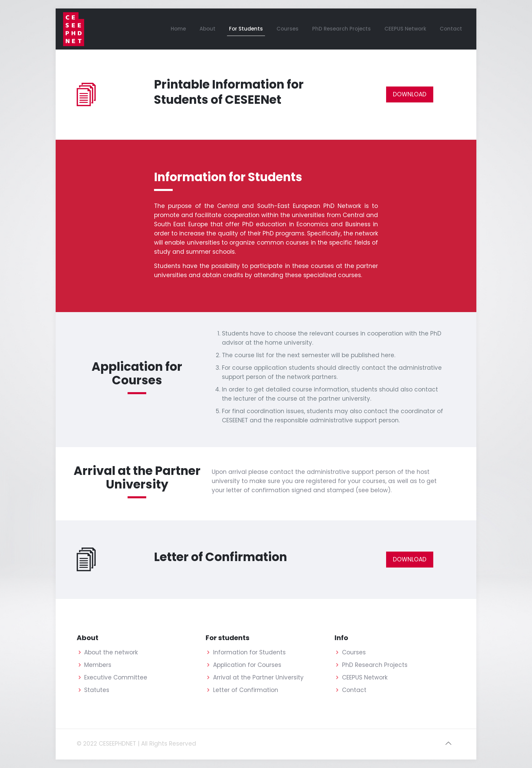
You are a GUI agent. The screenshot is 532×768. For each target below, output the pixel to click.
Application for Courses (247, 665)
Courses (354, 652)
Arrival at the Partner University (258, 677)
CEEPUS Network (365, 677)
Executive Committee (116, 677)
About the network (111, 652)
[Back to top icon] (448, 743)
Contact (354, 690)
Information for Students (249, 652)
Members (98, 665)
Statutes (97, 690)
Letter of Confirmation (246, 690)
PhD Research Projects (375, 665)
